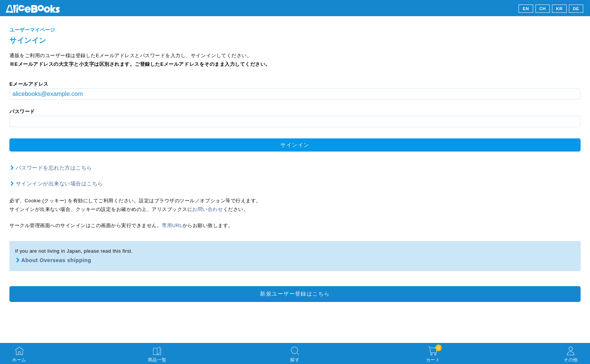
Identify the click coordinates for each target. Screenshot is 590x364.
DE (576, 9)
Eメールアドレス (29, 84)
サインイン (295, 145)
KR (559, 9)
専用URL (172, 225)
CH (542, 9)
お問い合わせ (208, 209)
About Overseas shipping (56, 260)
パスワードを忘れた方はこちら (54, 168)
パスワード (22, 111)
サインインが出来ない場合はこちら (59, 184)
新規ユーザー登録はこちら (295, 294)
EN (526, 9)
